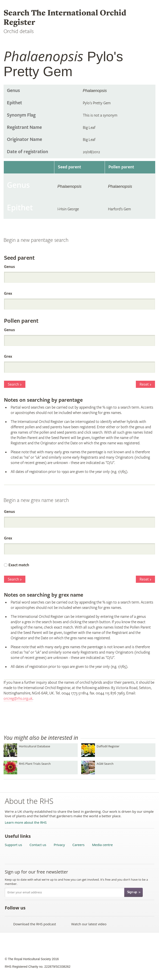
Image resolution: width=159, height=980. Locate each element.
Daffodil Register (108, 746)
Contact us (38, 845)
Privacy (59, 845)
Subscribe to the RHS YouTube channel (52, 908)
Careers (78, 845)
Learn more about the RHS (26, 822)
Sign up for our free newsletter (36, 872)
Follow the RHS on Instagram (82, 908)
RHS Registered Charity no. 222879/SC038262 (38, 967)
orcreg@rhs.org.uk (18, 699)
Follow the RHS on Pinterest (62, 908)
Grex (8, 294)
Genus (9, 267)
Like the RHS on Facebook (33, 908)
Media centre (102, 845)
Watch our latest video (89, 924)
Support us (13, 845)
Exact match (19, 565)
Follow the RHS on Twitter (42, 908)
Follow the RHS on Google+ (72, 908)
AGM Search (105, 764)
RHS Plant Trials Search (35, 764)
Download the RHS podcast (35, 924)
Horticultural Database (35, 746)
